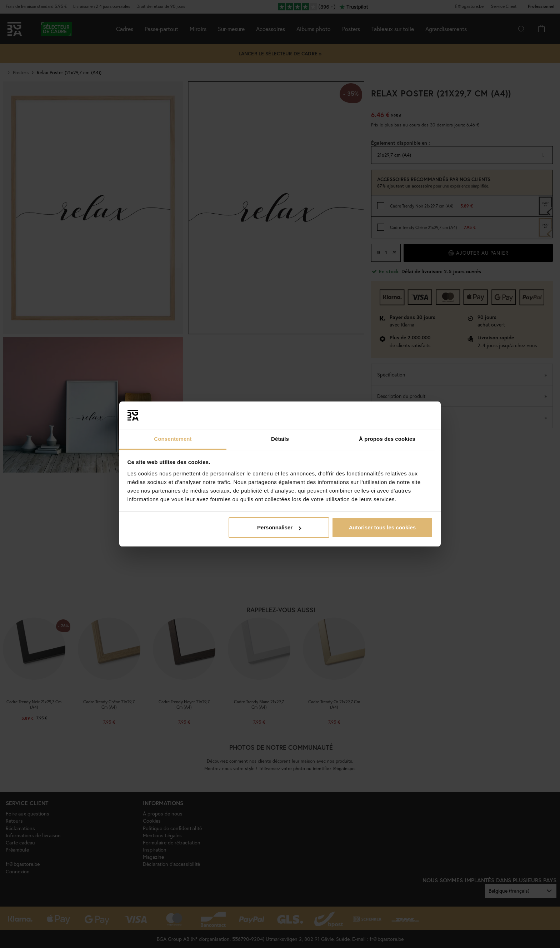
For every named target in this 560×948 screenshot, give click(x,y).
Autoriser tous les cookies (382, 527)
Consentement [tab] (173, 439)
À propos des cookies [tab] (387, 439)
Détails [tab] (280, 439)
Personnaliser (279, 527)
